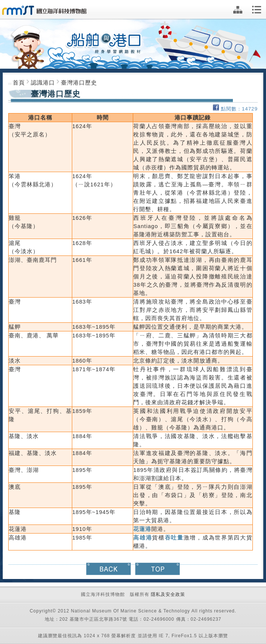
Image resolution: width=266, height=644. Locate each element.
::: (11, 84)
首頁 (19, 83)
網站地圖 (238, 10)
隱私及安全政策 (168, 594)
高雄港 (143, 538)
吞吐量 (174, 538)
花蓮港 (142, 529)
